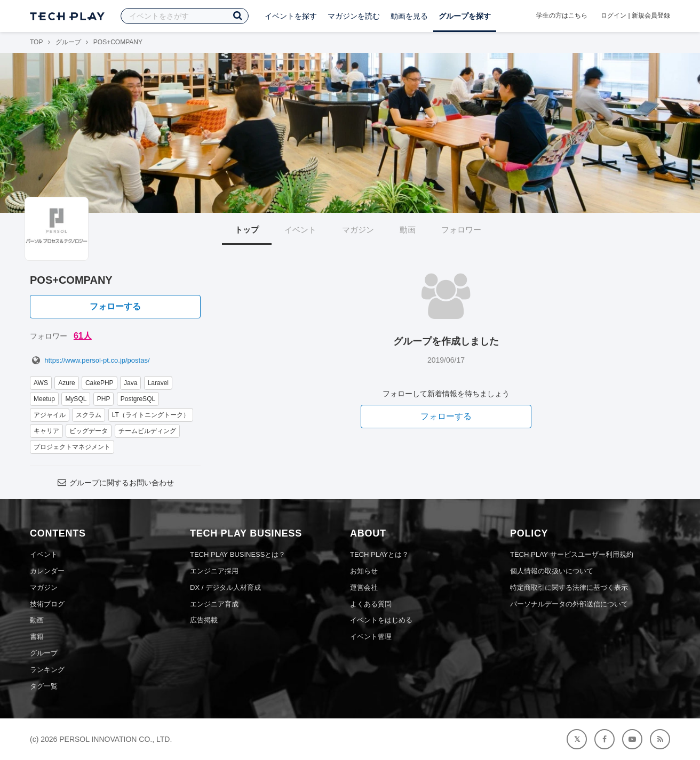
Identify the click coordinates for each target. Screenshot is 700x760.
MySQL (76, 399)
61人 (83, 336)
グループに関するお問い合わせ (115, 483)
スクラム (89, 415)
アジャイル (50, 415)
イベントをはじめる (381, 620)
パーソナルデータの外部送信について (569, 604)
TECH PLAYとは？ (379, 554)
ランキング (47, 670)
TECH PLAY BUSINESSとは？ (238, 554)
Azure (66, 383)
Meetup (44, 399)
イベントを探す (291, 16)
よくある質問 (371, 604)
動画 (408, 230)
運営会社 (364, 587)
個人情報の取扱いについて (552, 571)
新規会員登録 (651, 15)
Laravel (158, 383)
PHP (104, 399)
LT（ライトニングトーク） (151, 415)
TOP (36, 42)
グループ (68, 42)
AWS (41, 383)
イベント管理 (371, 637)
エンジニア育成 (214, 604)
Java (130, 383)
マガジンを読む (354, 16)
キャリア (46, 431)
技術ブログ (47, 604)
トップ (247, 230)
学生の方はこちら (562, 15)
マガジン (358, 230)
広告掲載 (204, 620)
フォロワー (461, 230)
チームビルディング (147, 431)
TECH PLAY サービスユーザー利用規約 (572, 554)
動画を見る (409, 16)
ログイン (614, 15)
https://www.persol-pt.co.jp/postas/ (90, 360)
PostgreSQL (138, 399)
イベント (300, 230)
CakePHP (100, 383)
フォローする (115, 306)
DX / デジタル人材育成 (225, 587)
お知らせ (364, 571)
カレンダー (47, 571)
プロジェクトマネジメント (72, 447)
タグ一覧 (44, 686)
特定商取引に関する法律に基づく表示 (569, 587)
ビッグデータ (89, 431)
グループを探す (465, 16)
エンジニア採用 (214, 571)
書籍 (37, 637)
